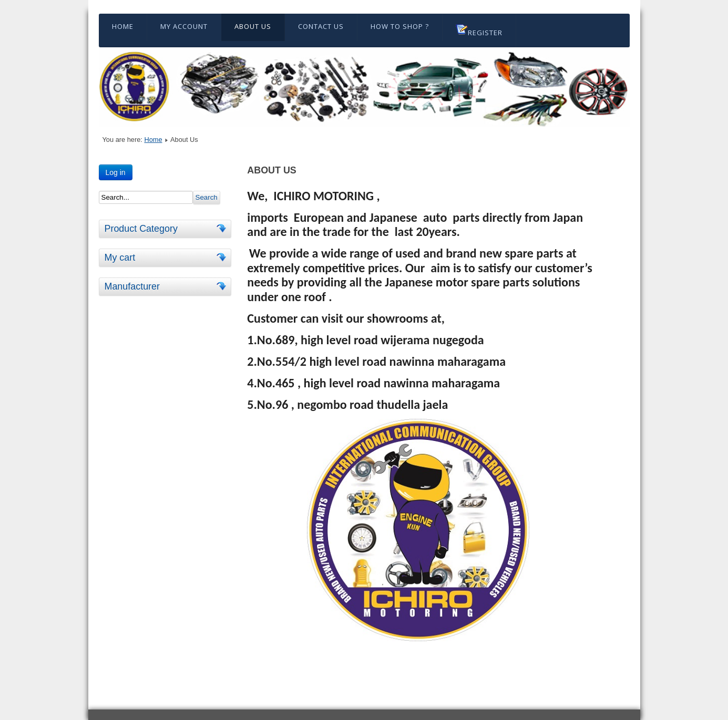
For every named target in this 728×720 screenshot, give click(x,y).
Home (123, 26)
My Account (184, 26)
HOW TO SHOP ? (400, 26)
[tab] (223, 228)
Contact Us (321, 26)
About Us (253, 26)
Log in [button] (116, 172)
